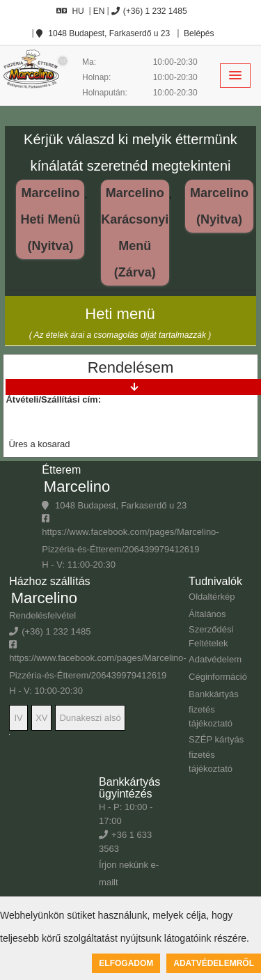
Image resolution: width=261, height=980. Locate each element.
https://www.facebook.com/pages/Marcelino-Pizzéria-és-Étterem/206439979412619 (130, 534)
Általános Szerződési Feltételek (211, 629)
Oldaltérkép (212, 597)
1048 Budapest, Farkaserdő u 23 (103, 33)
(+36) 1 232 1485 (149, 11)
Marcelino (77, 487)
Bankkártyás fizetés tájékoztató (214, 709)
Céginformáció (218, 677)
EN (99, 11)
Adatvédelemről (214, 963)
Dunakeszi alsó (90, 718)
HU (70, 11)
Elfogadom (126, 963)
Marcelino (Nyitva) (219, 206)
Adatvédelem (215, 659)
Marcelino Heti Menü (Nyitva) (50, 219)
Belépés (198, 33)
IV (18, 718)
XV (41, 718)
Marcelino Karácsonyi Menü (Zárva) (135, 233)
